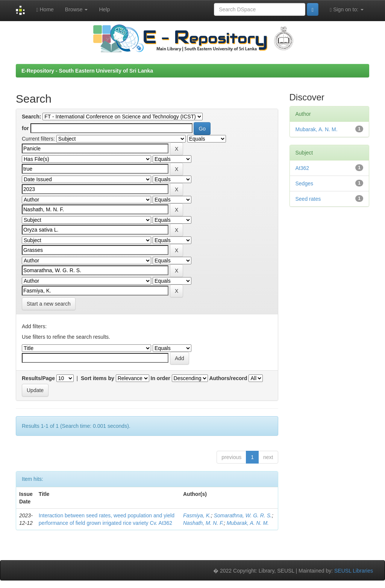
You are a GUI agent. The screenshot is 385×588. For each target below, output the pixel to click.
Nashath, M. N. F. (203, 523)
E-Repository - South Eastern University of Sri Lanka (87, 71)
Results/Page (38, 378)
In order (161, 378)
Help (104, 9)
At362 (302, 168)
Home (45, 10)
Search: (31, 117)
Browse (77, 9)
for (25, 128)
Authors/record (228, 378)
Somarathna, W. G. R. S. (243, 515)
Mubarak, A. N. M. (248, 523)
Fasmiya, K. (197, 515)
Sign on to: (347, 10)
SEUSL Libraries (354, 571)
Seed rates (308, 199)
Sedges (304, 183)
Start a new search (49, 304)
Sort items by (98, 378)
